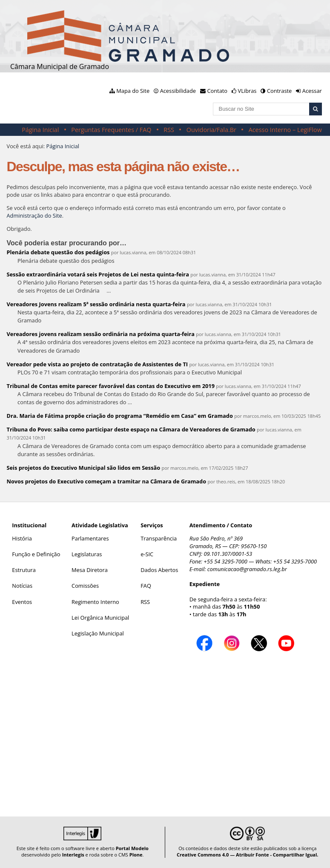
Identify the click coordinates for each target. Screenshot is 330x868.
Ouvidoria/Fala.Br (211, 130)
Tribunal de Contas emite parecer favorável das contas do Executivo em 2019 (111, 386)
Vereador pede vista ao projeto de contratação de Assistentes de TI (98, 364)
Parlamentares (90, 538)
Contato (218, 91)
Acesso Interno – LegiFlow (285, 130)
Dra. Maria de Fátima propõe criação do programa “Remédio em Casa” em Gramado (120, 416)
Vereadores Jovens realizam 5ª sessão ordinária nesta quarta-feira (96, 304)
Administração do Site (34, 216)
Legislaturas (87, 554)
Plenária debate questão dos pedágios (58, 252)
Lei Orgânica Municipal (100, 618)
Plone (136, 855)
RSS (169, 130)
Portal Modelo (132, 848)
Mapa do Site (133, 91)
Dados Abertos (159, 570)
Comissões (85, 586)
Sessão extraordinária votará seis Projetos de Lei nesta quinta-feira (98, 274)
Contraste (279, 91)
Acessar (312, 91)
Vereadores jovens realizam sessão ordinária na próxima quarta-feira (101, 334)
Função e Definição (36, 554)
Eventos (22, 602)
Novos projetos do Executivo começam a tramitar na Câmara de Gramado (107, 481)
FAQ (146, 586)
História (22, 538)
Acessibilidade (178, 91)
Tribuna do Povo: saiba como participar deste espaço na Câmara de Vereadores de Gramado (131, 429)
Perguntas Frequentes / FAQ (111, 130)
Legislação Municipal (98, 633)
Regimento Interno (95, 602)
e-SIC (147, 554)
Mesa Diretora (90, 570)
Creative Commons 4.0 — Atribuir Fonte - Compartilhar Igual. (248, 855)
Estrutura (24, 570)
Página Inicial (40, 130)
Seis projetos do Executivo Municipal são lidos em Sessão (84, 468)
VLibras (247, 91)
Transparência (159, 538)
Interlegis (73, 855)
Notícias (22, 586)
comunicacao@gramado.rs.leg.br (247, 569)
